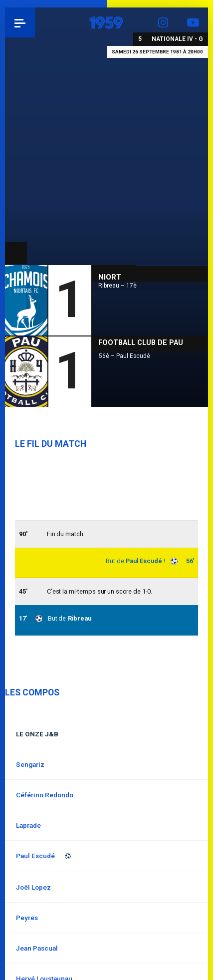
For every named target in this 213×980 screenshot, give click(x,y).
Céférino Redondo (45, 795)
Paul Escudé (144, 561)
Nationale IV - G (177, 39)
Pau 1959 (35, 22)
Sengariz (30, 764)
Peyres (27, 918)
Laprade (28, 825)
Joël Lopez (33, 887)
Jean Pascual (37, 948)
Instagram (163, 22)
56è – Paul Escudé (124, 356)
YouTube (193, 22)
